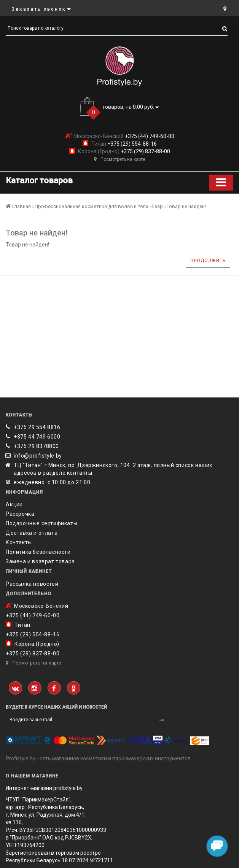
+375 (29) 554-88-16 (131, 144)
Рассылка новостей (32, 584)
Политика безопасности (38, 552)
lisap (158, 206)
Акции (14, 504)
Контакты (19, 542)
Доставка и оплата (32, 533)
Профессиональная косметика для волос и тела (92, 206)
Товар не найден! (186, 206)
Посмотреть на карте (120, 159)
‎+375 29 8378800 (36, 446)
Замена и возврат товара (40, 561)
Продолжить (208, 261)
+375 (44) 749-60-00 (149, 136)
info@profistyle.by (38, 456)
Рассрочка (20, 514)
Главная (18, 206)
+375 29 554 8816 (37, 427)
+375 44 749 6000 (37, 437)
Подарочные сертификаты (41, 523)
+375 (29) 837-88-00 (145, 151)
